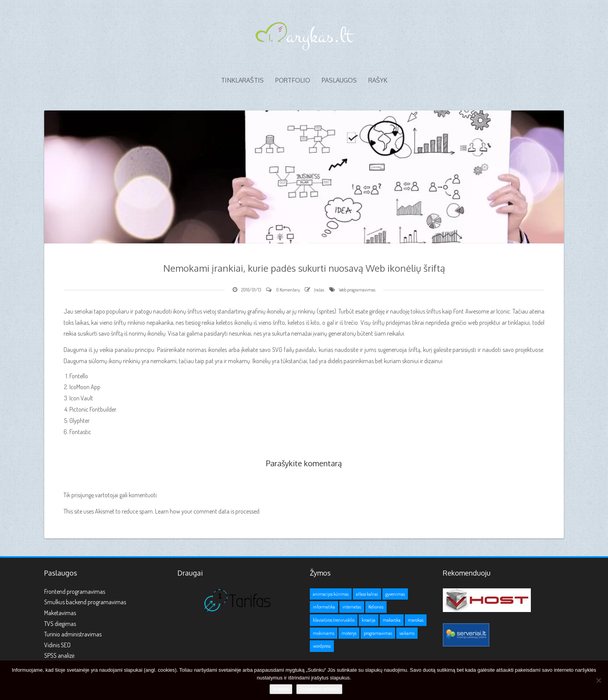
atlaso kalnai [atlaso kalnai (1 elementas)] (367, 594)
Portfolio (293, 80)
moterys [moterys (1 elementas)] (349, 633)
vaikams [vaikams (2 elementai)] (407, 633)
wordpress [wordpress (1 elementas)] (322, 646)
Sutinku (281, 689)
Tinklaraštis (242, 80)
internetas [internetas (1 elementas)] (352, 607)
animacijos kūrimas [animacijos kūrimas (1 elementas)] (331, 594)
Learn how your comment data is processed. (208, 511)
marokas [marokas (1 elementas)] (416, 620)
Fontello (79, 376)
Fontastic (80, 432)
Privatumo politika (319, 689)
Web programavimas (357, 290)
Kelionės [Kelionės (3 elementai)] (376, 607)
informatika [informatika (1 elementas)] (324, 607)
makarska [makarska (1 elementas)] (392, 620)
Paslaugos (339, 80)
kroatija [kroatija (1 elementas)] (369, 620)
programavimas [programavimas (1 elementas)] (378, 633)
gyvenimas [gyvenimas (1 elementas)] (395, 594)
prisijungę (83, 495)
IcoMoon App (85, 387)
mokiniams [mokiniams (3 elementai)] (324, 633)
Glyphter (79, 421)
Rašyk (378, 80)
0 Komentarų (288, 290)
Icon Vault (81, 398)
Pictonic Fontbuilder (93, 409)
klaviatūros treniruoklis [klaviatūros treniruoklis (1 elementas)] (334, 620)
